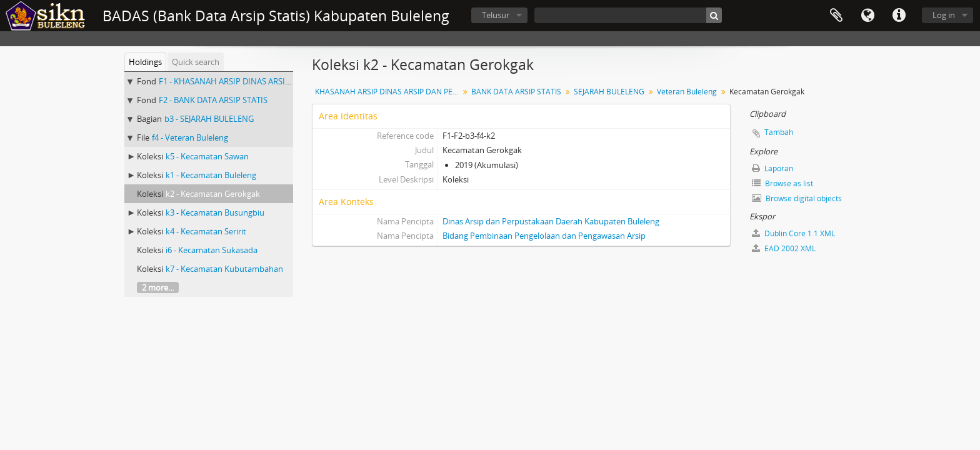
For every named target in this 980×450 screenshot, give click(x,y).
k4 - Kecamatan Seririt (206, 231)
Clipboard (836, 16)
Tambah (779, 132)
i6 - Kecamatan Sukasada (212, 250)
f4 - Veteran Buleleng (190, 137)
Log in (944, 15)
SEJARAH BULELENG (609, 92)
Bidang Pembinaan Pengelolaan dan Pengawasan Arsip (544, 236)
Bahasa (867, 16)
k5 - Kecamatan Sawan (207, 156)
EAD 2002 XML (784, 248)
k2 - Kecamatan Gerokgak (213, 194)
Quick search (196, 62)
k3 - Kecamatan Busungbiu (215, 212)
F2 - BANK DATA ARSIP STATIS (213, 100)
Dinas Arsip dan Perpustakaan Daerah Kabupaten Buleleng (551, 221)
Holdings (145, 62)
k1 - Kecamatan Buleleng (211, 175)
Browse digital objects (797, 198)
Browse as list (782, 183)
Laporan (772, 168)
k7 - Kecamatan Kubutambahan (224, 269)
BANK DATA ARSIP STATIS (516, 92)
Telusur (496, 15)
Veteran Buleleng (687, 92)
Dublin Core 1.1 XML (793, 233)
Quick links (899, 16)
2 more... (158, 287)
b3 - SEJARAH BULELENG (209, 119)
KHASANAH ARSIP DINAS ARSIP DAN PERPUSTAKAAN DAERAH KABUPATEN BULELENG (388, 92)
